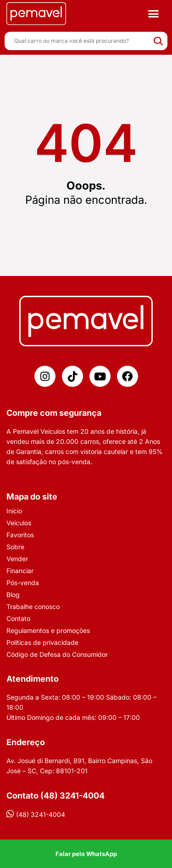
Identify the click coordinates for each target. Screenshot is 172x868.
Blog (13, 595)
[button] (153, 14)
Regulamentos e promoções (48, 630)
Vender (17, 559)
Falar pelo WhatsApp (86, 854)
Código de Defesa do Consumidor (57, 654)
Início (14, 511)
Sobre (15, 547)
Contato (18, 618)
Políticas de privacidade (42, 642)
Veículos (19, 523)
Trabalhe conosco (33, 606)
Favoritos (20, 535)
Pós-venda (23, 583)
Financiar (20, 571)
